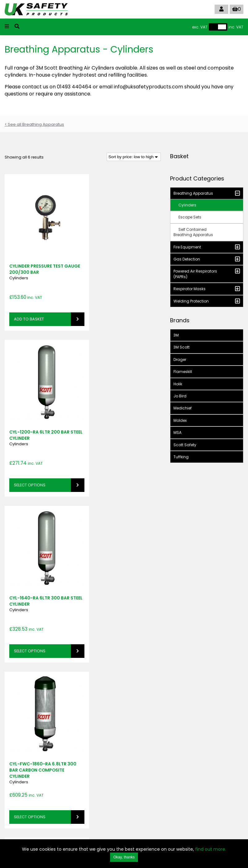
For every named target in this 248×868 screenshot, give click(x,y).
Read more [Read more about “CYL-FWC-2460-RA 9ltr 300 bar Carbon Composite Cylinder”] (107, 599)
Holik (178, 384)
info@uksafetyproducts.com (113, 804)
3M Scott (182, 347)
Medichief (183, 408)
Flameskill (183, 372)
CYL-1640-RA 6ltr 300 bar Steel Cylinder (39, 413)
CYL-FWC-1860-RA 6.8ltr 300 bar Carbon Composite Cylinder (120, 416)
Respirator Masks (190, 289)
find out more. (211, 849)
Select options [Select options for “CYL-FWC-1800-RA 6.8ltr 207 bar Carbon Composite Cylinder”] (30, 618)
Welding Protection (191, 301)
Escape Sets (190, 217)
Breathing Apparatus (193, 193)
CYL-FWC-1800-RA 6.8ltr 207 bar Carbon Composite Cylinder (38, 571)
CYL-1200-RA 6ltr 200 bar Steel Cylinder (122, 258)
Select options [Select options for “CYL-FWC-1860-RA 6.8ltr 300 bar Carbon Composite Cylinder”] (112, 463)
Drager (180, 360)
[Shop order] (134, 157)
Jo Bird (180, 396)
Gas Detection (187, 259)
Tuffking (181, 457)
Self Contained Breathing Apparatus (193, 232)
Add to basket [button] (29, 308)
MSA (177, 432)
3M (176, 335)
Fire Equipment (187, 247)
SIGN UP (17, 725)
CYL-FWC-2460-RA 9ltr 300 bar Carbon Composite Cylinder (119, 571)
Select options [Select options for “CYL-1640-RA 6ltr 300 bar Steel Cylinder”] (30, 463)
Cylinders (19, 267)
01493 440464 (100, 799)
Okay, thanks (124, 857)
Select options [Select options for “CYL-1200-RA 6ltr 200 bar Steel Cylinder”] (112, 308)
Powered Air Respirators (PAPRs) (195, 274)
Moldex (180, 420)
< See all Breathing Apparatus (34, 124)
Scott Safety (185, 445)
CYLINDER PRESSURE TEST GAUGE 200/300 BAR (36, 258)
